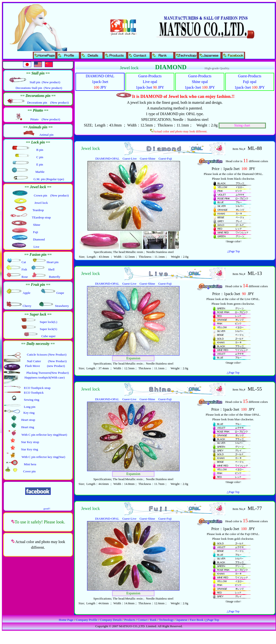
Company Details (111, 620)
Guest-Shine (148, 159)
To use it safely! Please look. (40, 522)
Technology (166, 620)
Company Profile (87, 620)
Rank (153, 620)
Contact (143, 620)
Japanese (182, 620)
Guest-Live (130, 159)
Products (130, 620)
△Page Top (234, 251)
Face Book (197, 620)
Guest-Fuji (165, 159)
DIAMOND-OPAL (107, 159)
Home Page (66, 620)
